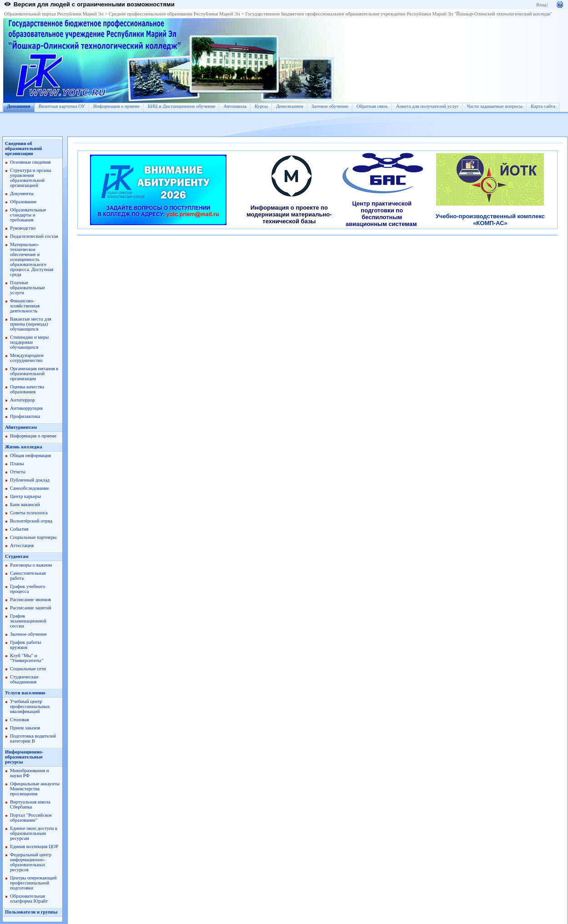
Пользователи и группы (31, 912)
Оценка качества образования (27, 389)
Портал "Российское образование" (31, 818)
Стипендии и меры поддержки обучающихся (29, 342)
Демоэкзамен (290, 106)
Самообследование (30, 488)
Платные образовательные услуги (28, 288)
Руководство (23, 228)
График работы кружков (25, 645)
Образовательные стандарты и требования (28, 215)
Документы (22, 193)
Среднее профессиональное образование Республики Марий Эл (174, 14)
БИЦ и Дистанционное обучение (181, 106)
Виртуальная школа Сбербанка (30, 804)
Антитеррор (22, 400)
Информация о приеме (116, 106)
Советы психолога (29, 513)
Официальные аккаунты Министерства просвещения (35, 789)
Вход (541, 5)
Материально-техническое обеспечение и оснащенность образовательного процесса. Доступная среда (32, 259)
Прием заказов (25, 728)
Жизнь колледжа (24, 447)
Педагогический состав (34, 236)
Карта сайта (543, 106)
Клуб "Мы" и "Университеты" (27, 658)
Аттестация (22, 545)
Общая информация (30, 455)
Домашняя (19, 106)
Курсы (261, 106)
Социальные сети (28, 669)
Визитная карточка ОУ (62, 106)
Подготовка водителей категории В (33, 738)
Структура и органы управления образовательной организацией (31, 178)
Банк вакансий (25, 505)
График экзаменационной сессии (28, 621)
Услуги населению (25, 693)
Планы (17, 464)
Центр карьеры (25, 496)
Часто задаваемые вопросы (495, 106)
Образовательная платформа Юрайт (29, 899)
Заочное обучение (330, 106)
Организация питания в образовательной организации (34, 374)
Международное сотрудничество (27, 358)
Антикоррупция (26, 408)
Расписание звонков (30, 600)
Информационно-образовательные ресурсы (24, 757)
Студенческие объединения (24, 679)
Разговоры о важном (31, 565)
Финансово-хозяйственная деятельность (25, 306)
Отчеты (18, 472)
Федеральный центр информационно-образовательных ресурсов (31, 862)
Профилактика (25, 416)
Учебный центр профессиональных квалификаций (30, 706)
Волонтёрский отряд (31, 521)
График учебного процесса (28, 589)
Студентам (17, 556)
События (19, 529)
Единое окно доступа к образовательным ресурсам (34, 833)
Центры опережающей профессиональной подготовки (33, 883)
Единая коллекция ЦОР (34, 846)
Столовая (20, 720)
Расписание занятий (31, 608)
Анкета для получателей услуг (427, 106)
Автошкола (235, 106)
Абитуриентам (21, 427)
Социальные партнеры (33, 537)
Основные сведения (30, 162)
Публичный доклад (30, 480)
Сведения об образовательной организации (23, 148)
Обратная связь (372, 106)
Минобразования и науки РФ (29, 773)
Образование (23, 202)
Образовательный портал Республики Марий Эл (54, 14)
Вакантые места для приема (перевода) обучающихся (31, 324)
